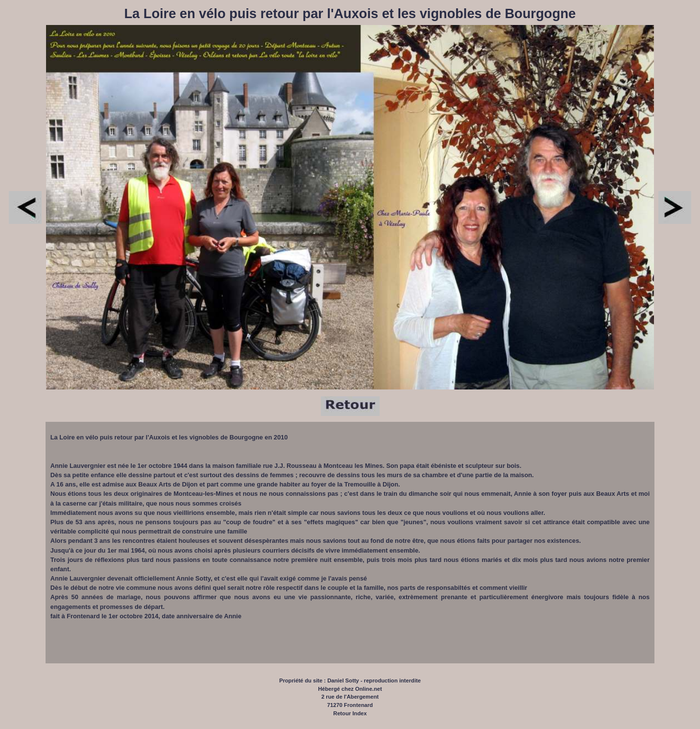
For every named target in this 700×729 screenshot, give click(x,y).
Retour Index (350, 713)
